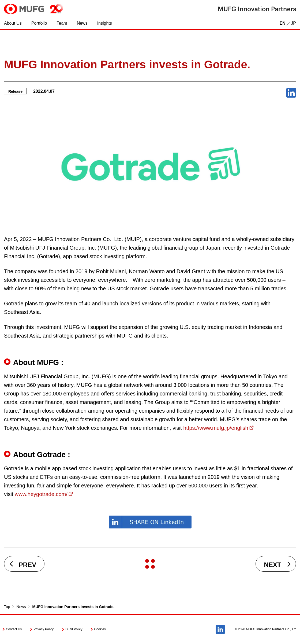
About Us (13, 23)
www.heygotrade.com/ (41, 494)
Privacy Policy (44, 629)
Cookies (100, 629)
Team (62, 23)
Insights (105, 23)
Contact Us (14, 629)
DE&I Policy (74, 629)
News (82, 23)
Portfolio (39, 23)
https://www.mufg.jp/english (216, 428)
